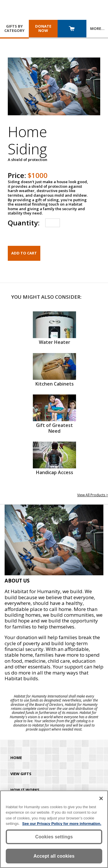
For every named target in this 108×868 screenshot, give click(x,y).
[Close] (101, 798)
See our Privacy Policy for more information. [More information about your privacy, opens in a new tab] (62, 824)
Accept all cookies (54, 856)
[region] (54, 829)
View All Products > (93, 495)
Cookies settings (54, 837)
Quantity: (24, 223)
